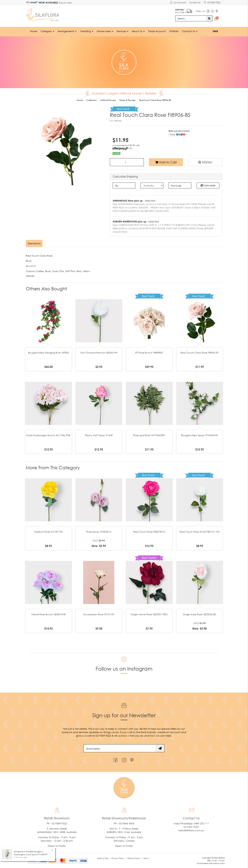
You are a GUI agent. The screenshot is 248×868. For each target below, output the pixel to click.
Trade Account (157, 31)
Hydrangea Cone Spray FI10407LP (31, 854)
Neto (223, 863)
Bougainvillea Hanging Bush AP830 (48, 353)
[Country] (152, 185)
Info (130, 148)
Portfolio (174, 31)
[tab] (34, 243)
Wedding (87, 31)
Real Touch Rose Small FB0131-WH (200, 532)
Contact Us (195, 3)
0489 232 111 (201, 823)
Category (47, 31)
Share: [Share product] (178, 134)
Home (34, 31)
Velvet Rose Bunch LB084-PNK (48, 614)
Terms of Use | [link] (103, 858)
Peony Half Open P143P (99, 435)
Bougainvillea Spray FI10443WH (200, 435)
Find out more (65, 3)
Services (122, 31)
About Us (138, 31)
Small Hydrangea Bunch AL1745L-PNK (48, 435)
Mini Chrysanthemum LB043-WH (99, 353)
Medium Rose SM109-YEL (48, 532)
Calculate (208, 185)
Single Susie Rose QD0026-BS (200, 614)
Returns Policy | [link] (135, 858)
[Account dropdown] (178, 3)
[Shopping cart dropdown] (216, 19)
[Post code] (180, 185)
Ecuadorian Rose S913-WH (99, 614)
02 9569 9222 (212, 2)
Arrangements (67, 31)
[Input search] (191, 18)
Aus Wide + (184, 10)
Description (34, 243)
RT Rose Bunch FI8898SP (149, 353)
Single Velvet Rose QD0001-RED (149, 614)
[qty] (124, 185)
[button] (205, 162)
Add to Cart (166, 162)
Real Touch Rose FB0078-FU (149, 532)
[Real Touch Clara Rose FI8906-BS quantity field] (127, 162)
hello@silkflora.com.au (191, 830)
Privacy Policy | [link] (119, 858)
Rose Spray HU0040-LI (99, 532)
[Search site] (209, 18)
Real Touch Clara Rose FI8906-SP (200, 353)
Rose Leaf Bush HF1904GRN (149, 435)
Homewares (105, 31)
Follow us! (200, 11)
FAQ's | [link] (147, 858)
